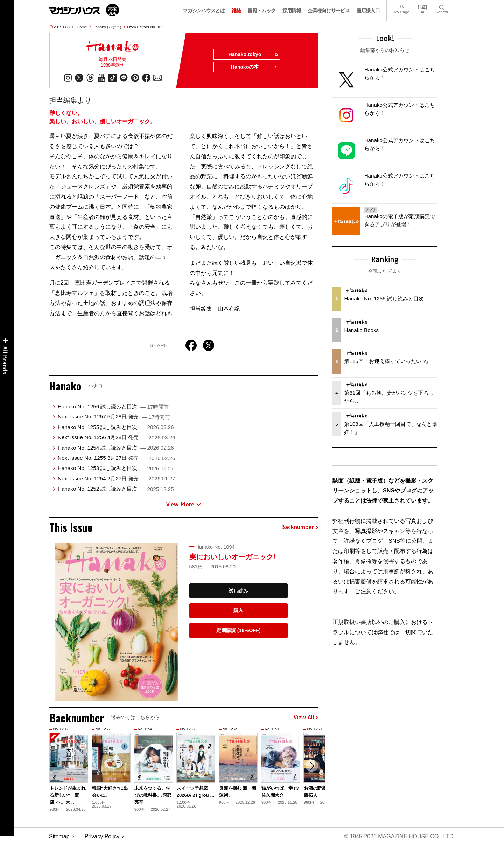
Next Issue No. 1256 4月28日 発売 (117, 437)
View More (184, 504)
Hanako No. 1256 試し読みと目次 (113, 406)
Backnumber (300, 527)
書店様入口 (368, 11)
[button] (312, 766)
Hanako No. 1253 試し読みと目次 (116, 468)
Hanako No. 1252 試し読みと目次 (116, 489)
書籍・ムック (261, 11)
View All (306, 718)
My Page (401, 6)
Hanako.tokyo (253, 55)
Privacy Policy (102, 836)
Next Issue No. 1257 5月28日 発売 (114, 417)
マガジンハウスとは (204, 11)
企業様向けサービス (329, 11)
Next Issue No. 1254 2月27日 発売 (117, 479)
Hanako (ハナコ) (107, 27)
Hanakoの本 (254, 67)
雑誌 (236, 11)
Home (82, 27)
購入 (238, 611)
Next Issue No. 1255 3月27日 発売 (117, 458)
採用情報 (292, 11)
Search (442, 6)
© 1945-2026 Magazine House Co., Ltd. (400, 836)
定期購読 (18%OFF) (239, 630)
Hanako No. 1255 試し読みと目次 (116, 427)
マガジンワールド (84, 10)
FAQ (422, 6)
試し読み (238, 591)
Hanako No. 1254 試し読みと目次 (116, 448)
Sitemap (59, 836)
